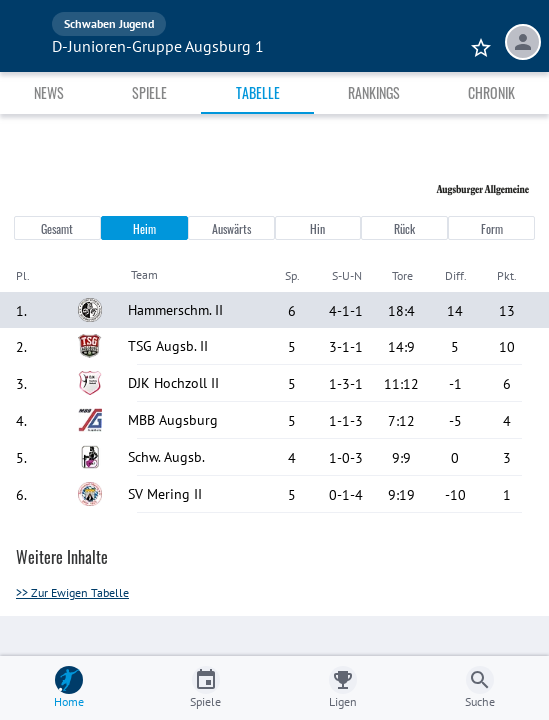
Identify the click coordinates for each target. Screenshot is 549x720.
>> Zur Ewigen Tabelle (72, 592)
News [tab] (49, 92)
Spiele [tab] (149, 92)
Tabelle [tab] (258, 92)
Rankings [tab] (374, 92)
